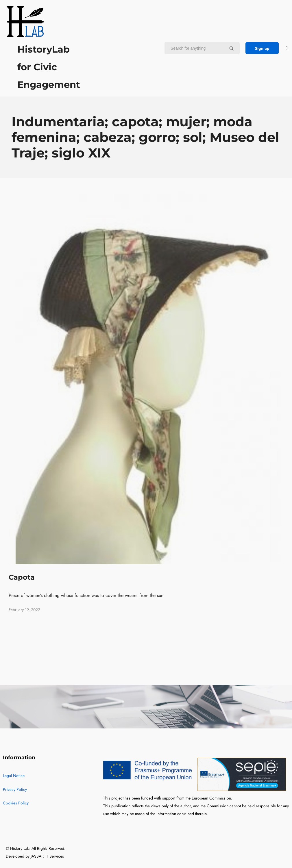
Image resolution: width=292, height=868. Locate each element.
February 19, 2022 (24, 610)
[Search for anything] (232, 48)
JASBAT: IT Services (47, 856)
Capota (22, 577)
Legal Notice (14, 776)
